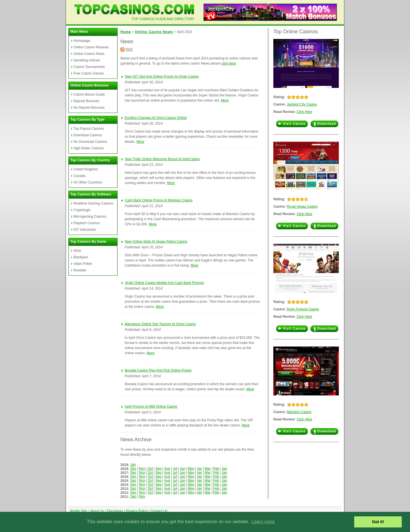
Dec (133, 469)
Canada (79, 176)
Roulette (80, 270)
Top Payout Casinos (89, 129)
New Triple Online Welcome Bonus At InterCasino (162, 159)
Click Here (304, 112)
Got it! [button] (378, 522)
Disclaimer (115, 511)
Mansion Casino (299, 412)
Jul (175, 469)
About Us (97, 511)
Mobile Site (78, 511)
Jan (133, 465)
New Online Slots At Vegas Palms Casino (156, 242)
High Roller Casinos (89, 148)
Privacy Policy (137, 511)
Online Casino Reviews (91, 47)
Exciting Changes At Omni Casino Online (156, 118)
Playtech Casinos (87, 223)
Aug (167, 469)
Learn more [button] (263, 522)
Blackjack (81, 257)
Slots (77, 251)
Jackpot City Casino (302, 104)
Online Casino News (89, 54)
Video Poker (83, 264)
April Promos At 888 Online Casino (151, 407)
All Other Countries (88, 182)
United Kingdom (86, 169)
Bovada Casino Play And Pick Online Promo (158, 370)
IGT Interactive (85, 230)
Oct (150, 469)
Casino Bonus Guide (89, 94)
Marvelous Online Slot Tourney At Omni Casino (160, 324)
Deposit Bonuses (86, 101)
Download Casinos (88, 135)
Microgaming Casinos (90, 216)
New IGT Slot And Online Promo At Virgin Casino (162, 77)
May (191, 469)
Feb (216, 469)
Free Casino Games (89, 73)
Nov (142, 469)
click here (229, 63)
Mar (208, 469)
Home (126, 32)
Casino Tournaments (89, 67)
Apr (199, 469)
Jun (182, 469)
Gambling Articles (87, 60)
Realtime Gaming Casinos (93, 203)
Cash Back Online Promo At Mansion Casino (159, 200)
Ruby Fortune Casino (303, 309)
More (225, 100)
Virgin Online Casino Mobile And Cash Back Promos (164, 283)
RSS (129, 50)
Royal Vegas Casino (302, 207)
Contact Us (159, 511)
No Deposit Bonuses (89, 108)
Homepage (82, 41)
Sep (158, 469)
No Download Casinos (90, 142)
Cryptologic (82, 210)
